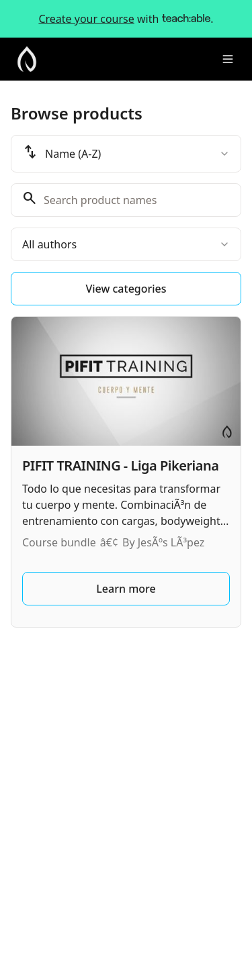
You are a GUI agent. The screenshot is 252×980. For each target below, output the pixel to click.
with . (126, 19)
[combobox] (126, 154)
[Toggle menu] (228, 59)
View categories (126, 289)
